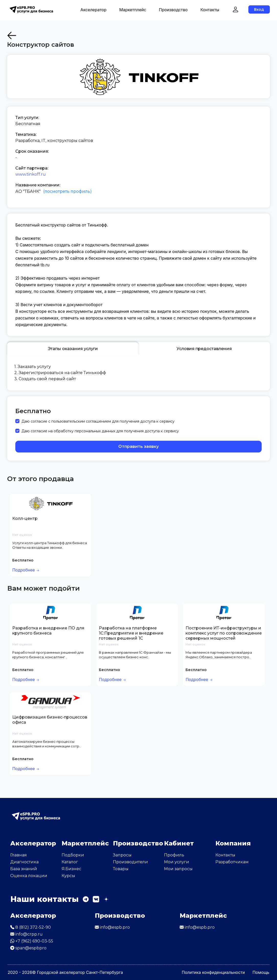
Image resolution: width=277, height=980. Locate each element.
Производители (130, 862)
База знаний (24, 869)
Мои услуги (177, 862)
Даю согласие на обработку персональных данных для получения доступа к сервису (100, 431)
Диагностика (24, 862)
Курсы (68, 876)
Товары (121, 869)
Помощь (261, 972)
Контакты (210, 10)
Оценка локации (29, 876)
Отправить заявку (138, 446)
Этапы (73, 349)
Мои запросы (178, 869)
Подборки (73, 855)
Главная (19, 855)
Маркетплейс (133, 10)
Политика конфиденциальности (213, 972)
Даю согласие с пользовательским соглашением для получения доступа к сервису (98, 421)
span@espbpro (28, 948)
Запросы (122, 855)
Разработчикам (232, 862)
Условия (204, 349)
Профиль (174, 855)
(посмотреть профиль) (67, 191)
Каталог (70, 862)
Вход (259, 9)
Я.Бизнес (71, 869)
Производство (173, 10)
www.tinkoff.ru (31, 174)
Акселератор (94, 10)
